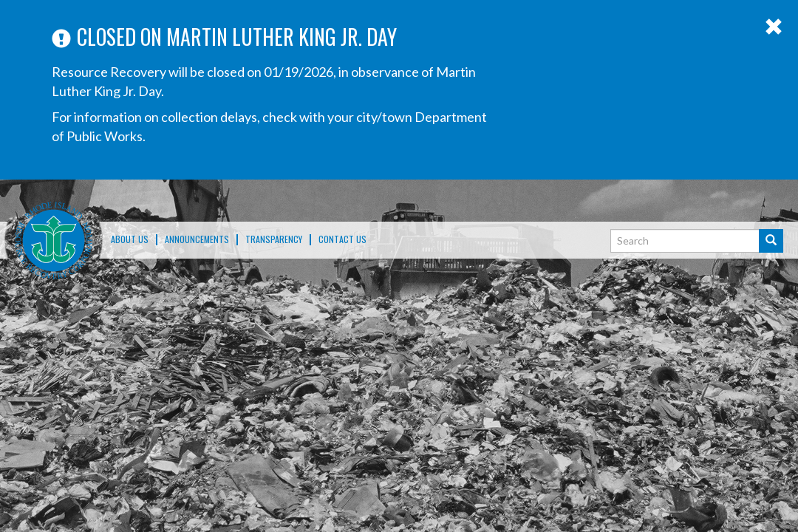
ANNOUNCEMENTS (197, 239)
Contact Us (342, 239)
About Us (130, 239)
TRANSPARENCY (274, 239)
